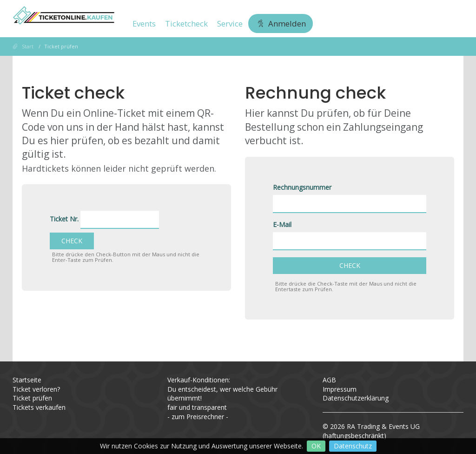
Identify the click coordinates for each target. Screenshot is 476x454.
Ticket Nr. (64, 219)
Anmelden (281, 23)
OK (316, 446)
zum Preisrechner (198, 417)
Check (72, 241)
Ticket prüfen (32, 398)
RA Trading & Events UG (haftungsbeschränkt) (371, 431)
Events (144, 23)
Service (230, 23)
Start (28, 46)
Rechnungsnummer (302, 187)
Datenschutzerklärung (356, 398)
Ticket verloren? (36, 389)
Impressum (340, 389)
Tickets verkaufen (39, 407)
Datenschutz (353, 446)
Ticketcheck (186, 23)
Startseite (27, 380)
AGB (329, 380)
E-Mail (282, 224)
